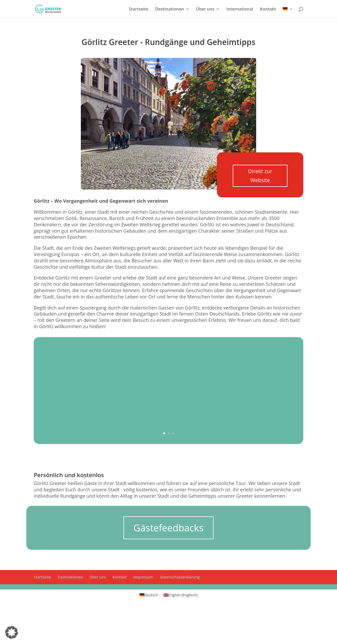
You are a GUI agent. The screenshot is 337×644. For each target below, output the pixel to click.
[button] (12, 632)
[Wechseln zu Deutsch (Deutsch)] (149, 595)
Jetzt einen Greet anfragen (213, 402)
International (240, 9)
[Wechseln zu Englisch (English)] (180, 595)
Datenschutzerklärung (180, 577)
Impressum (143, 577)
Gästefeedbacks (168, 528)
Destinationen (169, 9)
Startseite (139, 9)
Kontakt (268, 9)
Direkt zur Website (260, 176)
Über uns (205, 9)
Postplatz (196, 383)
